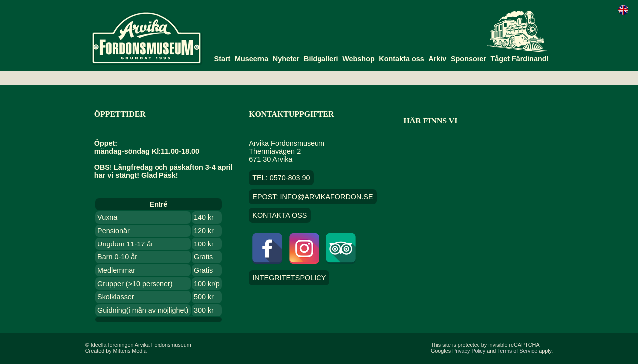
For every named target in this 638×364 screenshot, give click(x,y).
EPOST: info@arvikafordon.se (313, 197)
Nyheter (286, 59)
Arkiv (437, 59)
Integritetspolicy (289, 278)
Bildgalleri (321, 59)
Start (223, 59)
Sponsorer (469, 59)
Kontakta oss (401, 59)
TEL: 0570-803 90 (281, 178)
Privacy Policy (469, 351)
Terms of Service (517, 351)
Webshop (359, 59)
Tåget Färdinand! (520, 59)
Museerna (251, 59)
